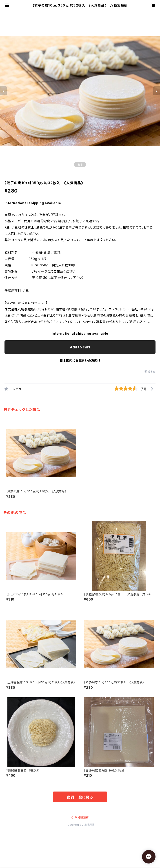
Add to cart (80, 347)
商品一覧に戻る (80, 797)
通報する (150, 372)
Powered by (80, 825)
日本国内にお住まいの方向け (80, 360)
